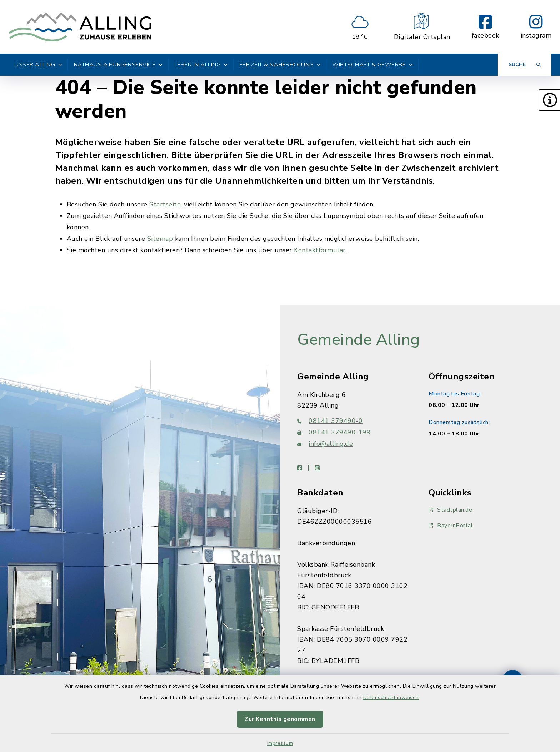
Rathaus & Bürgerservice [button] (118, 65)
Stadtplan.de (450, 510)
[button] (549, 100)
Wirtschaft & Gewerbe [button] (373, 65)
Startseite (165, 204)
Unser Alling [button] (38, 65)
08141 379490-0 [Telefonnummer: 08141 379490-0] (330, 421)
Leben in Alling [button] (201, 65)
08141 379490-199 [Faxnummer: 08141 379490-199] (334, 432)
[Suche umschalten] (525, 65)
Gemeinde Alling (359, 340)
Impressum (280, 743)
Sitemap (160, 239)
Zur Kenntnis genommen (280, 719)
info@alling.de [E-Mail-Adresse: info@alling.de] (325, 444)
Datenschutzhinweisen (391, 698)
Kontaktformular (320, 250)
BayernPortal (451, 526)
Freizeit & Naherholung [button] (280, 65)
